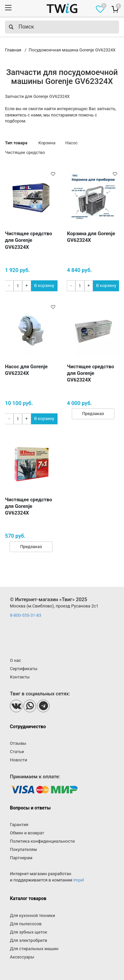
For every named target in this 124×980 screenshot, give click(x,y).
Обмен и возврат (27, 833)
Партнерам (21, 858)
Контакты (20, 677)
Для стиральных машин (34, 949)
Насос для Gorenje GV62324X (26, 370)
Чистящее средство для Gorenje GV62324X (28, 240)
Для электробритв (29, 940)
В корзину (44, 285)
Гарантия (19, 825)
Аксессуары (22, 957)
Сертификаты (24, 669)
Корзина (47, 143)
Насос (72, 143)
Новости (19, 760)
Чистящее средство (25, 152)
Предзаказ (93, 414)
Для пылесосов (26, 924)
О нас (16, 660)
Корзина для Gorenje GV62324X (91, 237)
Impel (79, 880)
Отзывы (18, 743)
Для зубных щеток (29, 932)
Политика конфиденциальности (42, 841)
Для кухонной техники (32, 915)
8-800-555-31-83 (26, 615)
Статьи (17, 752)
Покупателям (23, 849)
